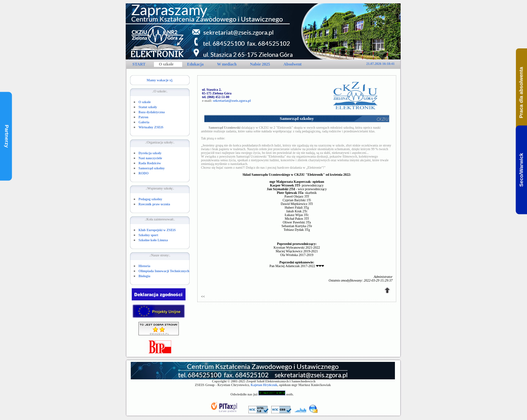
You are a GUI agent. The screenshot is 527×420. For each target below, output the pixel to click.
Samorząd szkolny (152, 168)
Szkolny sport (148, 235)
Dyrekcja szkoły (150, 153)
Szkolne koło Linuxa (153, 240)
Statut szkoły (148, 107)
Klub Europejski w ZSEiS (157, 230)
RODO (144, 173)
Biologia (144, 276)
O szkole (166, 64)
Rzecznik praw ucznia (154, 204)
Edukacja (195, 64)
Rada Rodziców (150, 163)
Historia (144, 266)
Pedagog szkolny (150, 199)
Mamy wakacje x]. (160, 80)
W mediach (227, 64)
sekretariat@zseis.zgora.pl (232, 101)
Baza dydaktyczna (152, 112)
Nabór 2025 (260, 64)
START (139, 64)
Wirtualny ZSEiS (151, 127)
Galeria (144, 122)
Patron (143, 117)
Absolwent (292, 64)
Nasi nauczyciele (150, 158)
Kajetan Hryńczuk (264, 385)
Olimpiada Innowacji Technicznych (164, 271)
